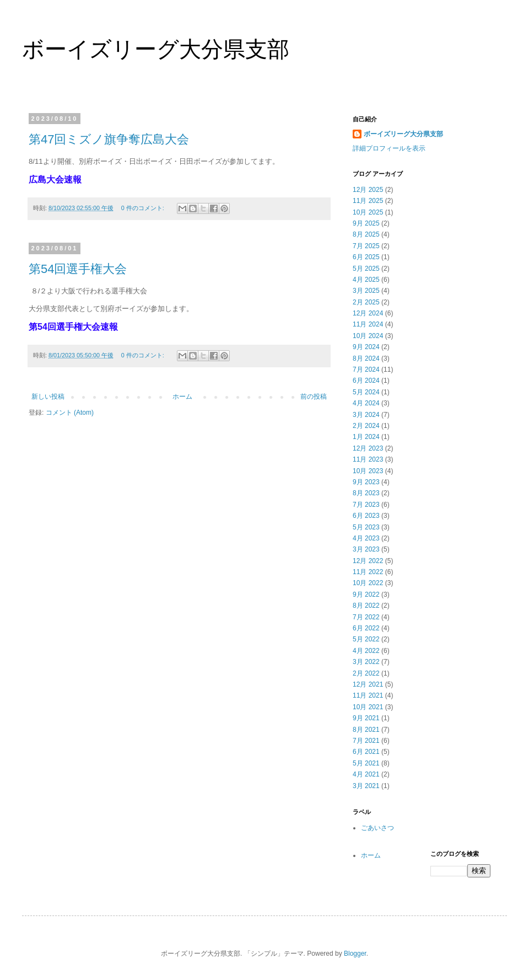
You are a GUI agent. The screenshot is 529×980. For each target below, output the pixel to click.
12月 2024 (368, 313)
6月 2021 (366, 752)
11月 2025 (368, 201)
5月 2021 (366, 763)
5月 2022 (366, 639)
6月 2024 (366, 381)
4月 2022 (366, 651)
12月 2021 (368, 684)
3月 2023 (366, 549)
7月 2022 (366, 617)
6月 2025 (366, 257)
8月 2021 (366, 730)
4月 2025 (366, 280)
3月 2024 (366, 415)
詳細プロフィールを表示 (389, 148)
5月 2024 (366, 392)
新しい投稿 (48, 397)
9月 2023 (366, 482)
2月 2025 (366, 302)
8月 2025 (366, 234)
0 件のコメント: (144, 208)
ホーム (182, 397)
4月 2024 (366, 403)
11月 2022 (368, 572)
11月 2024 (368, 324)
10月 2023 (368, 471)
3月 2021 (366, 786)
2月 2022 (366, 673)
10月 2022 (368, 583)
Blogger (355, 954)
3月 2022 (366, 662)
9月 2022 (366, 595)
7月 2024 (366, 369)
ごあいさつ (377, 828)
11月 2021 (368, 695)
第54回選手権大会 (78, 269)
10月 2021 (368, 707)
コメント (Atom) (70, 413)
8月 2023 (366, 493)
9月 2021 (366, 718)
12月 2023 (368, 448)
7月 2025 (366, 246)
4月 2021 (366, 774)
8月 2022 (366, 606)
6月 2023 (366, 516)
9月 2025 (366, 223)
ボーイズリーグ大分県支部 (156, 49)
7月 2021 (366, 741)
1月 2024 (366, 437)
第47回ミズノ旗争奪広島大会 (109, 139)
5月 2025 (366, 269)
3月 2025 (366, 291)
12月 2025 (368, 190)
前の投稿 (314, 397)
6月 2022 (366, 628)
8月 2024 (366, 358)
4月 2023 (366, 538)
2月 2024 (366, 426)
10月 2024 (368, 336)
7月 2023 (366, 505)
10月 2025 (368, 212)
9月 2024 (366, 347)
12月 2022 (368, 561)
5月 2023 (366, 527)
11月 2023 (368, 459)
